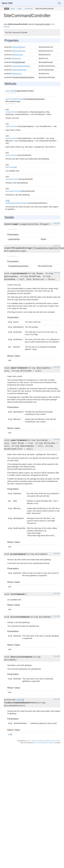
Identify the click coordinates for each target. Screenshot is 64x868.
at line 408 (57, 656)
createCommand (12, 112)
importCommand (12, 126)
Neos (13, 9)
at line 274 (57, 439)
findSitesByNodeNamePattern (17, 203)
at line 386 (57, 616)
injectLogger (10, 91)
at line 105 (57, 223)
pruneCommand (12, 155)
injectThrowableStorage (14, 99)
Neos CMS (7, 3)
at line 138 (57, 273)
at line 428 (57, 699)
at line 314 (57, 553)
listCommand (11, 167)
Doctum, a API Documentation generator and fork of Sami (43, 741)
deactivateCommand (13, 191)
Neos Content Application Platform (44, 743)
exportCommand (12, 138)
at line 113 (57, 246)
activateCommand (12, 179)
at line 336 (57, 593)
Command (29, 9)
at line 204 (57, 367)
